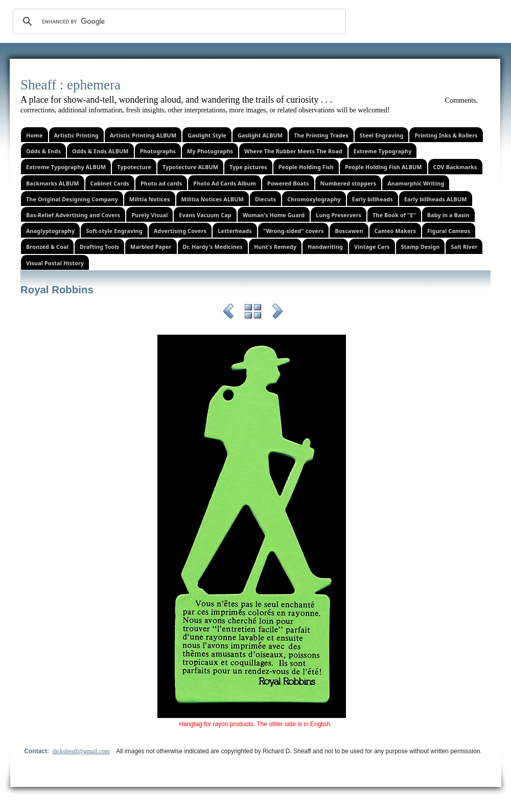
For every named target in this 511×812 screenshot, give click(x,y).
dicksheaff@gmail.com (81, 751)
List (253, 313)
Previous (228, 313)
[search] (178, 21)
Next (277, 313)
